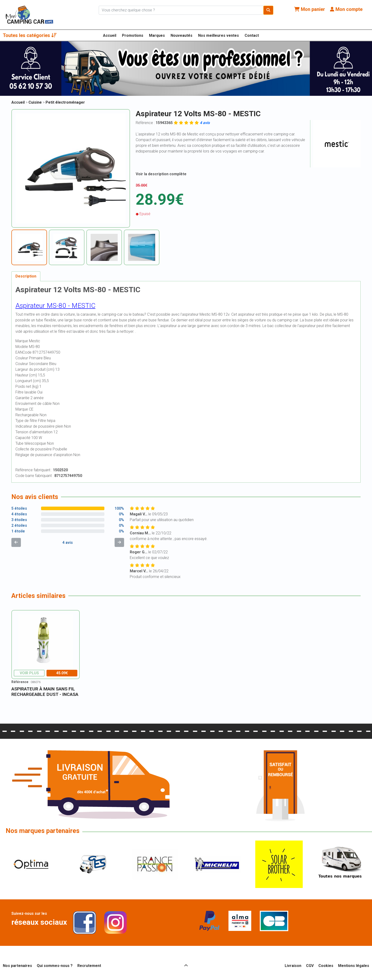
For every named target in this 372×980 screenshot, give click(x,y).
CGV (310, 966)
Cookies (326, 966)
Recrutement (89, 966)
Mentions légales (354, 966)
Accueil (110, 35)
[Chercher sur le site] (181, 10)
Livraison (293, 966)
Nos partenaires (17, 966)
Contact (252, 35)
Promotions (133, 35)
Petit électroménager (65, 102)
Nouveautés (181, 35)
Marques (157, 35)
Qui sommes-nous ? (55, 966)
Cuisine (36, 102)
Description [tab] (26, 276)
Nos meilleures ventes (219, 35)
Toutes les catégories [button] (30, 35)
